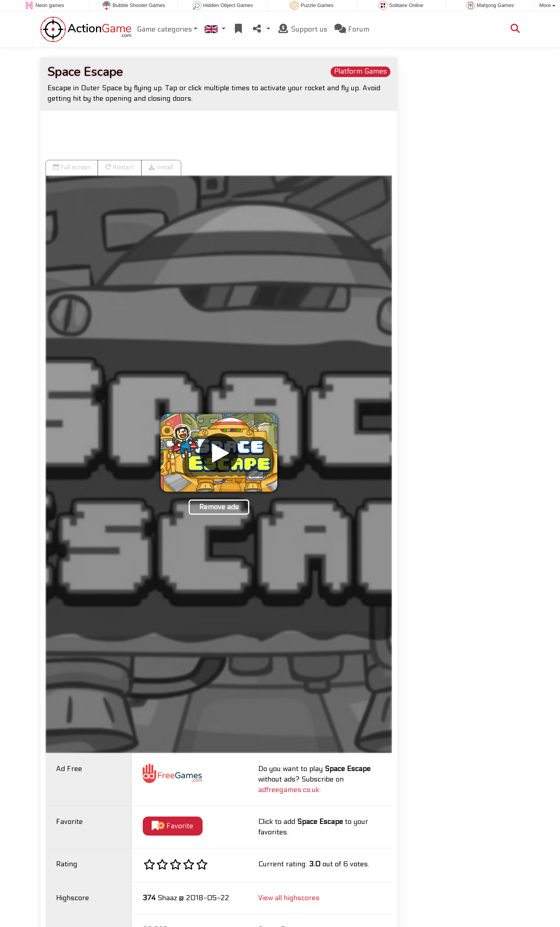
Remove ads (219, 507)
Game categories (164, 29)
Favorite (172, 826)
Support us (302, 29)
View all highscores (289, 898)
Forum (352, 29)
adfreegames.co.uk (289, 789)
